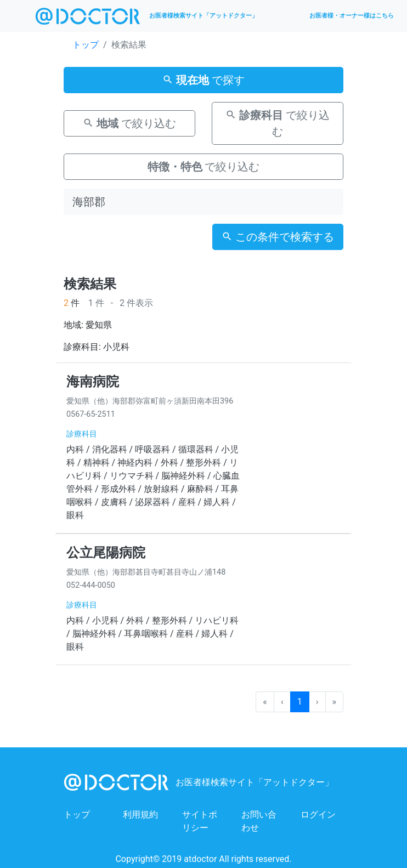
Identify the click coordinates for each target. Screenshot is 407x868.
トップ (86, 45)
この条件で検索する (278, 237)
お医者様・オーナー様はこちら (352, 16)
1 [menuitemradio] (300, 702)
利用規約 (140, 815)
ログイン (318, 815)
